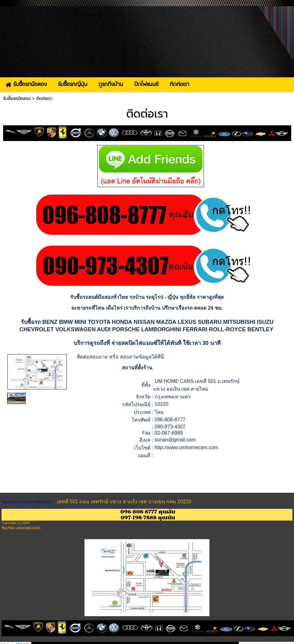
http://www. (167, 447)
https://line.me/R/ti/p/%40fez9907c (27, 502)
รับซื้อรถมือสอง (17, 99)
